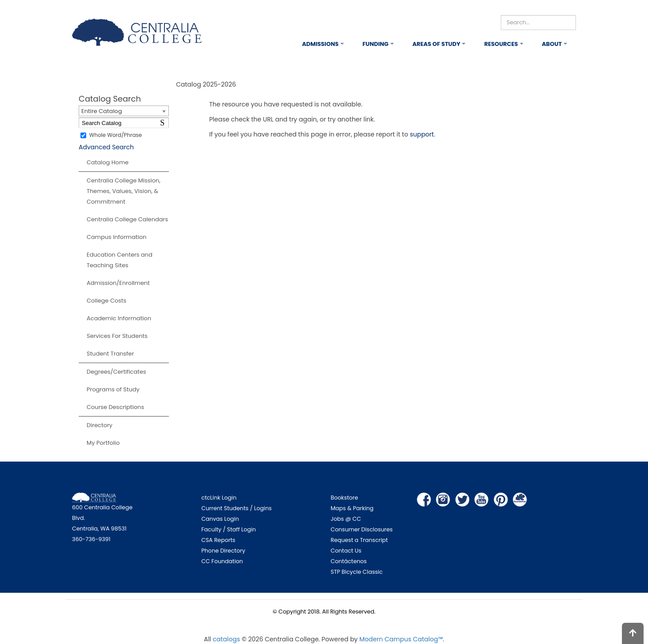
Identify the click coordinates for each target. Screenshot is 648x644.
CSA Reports (219, 540)
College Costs (107, 301)
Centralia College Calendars (127, 219)
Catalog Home (108, 162)
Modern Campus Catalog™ (401, 639)
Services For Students (117, 336)
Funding (375, 44)
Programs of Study (113, 389)
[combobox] (124, 111)
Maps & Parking (352, 508)
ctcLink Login (219, 498)
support (422, 134)
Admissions (320, 44)
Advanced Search (106, 147)
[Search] (538, 23)
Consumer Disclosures (362, 529)
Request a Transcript (359, 540)
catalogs (226, 639)
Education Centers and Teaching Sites (120, 260)
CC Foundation (222, 561)
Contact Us (346, 551)
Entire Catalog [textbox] (102, 111)
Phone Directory (223, 551)
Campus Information (116, 237)
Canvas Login (220, 519)
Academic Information (119, 318)
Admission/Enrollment (118, 283)
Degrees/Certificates (116, 372)
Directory (99, 425)
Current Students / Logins (237, 508)
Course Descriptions (115, 407)
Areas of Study (436, 44)
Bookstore (344, 498)
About (552, 44)
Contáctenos (349, 561)
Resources (501, 44)
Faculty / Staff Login (229, 529)
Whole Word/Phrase (116, 135)
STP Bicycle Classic (357, 572)
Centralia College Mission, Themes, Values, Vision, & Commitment (124, 191)
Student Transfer (110, 354)
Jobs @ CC (346, 519)
